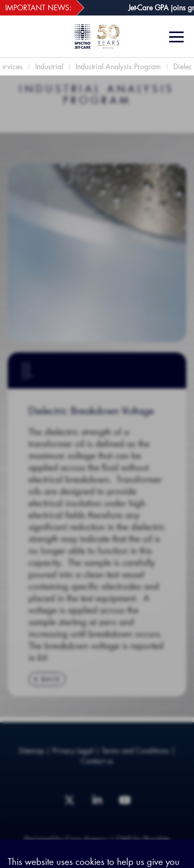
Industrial (49, 66)
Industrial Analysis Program (118, 66)
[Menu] (178, 37)
